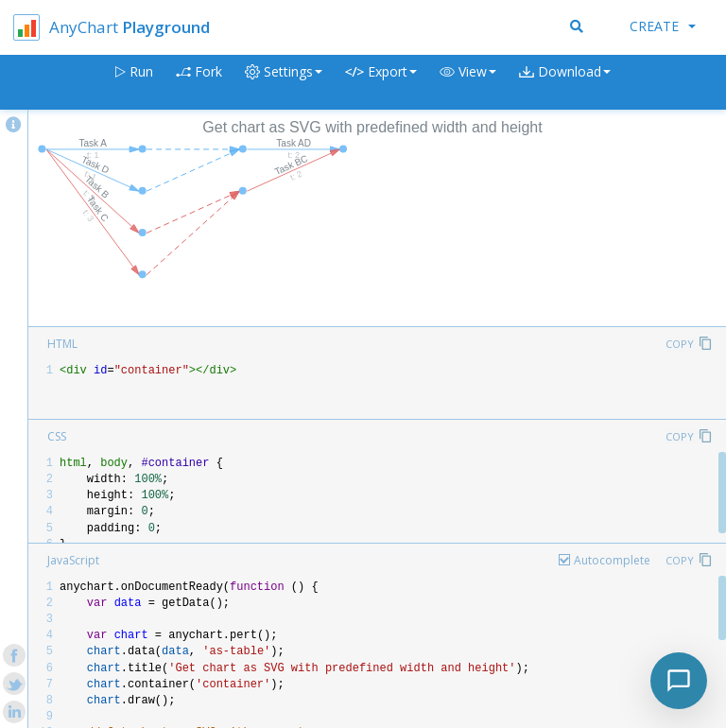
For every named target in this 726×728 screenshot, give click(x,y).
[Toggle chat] (679, 681)
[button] (468, 83)
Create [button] (663, 26)
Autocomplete (612, 560)
